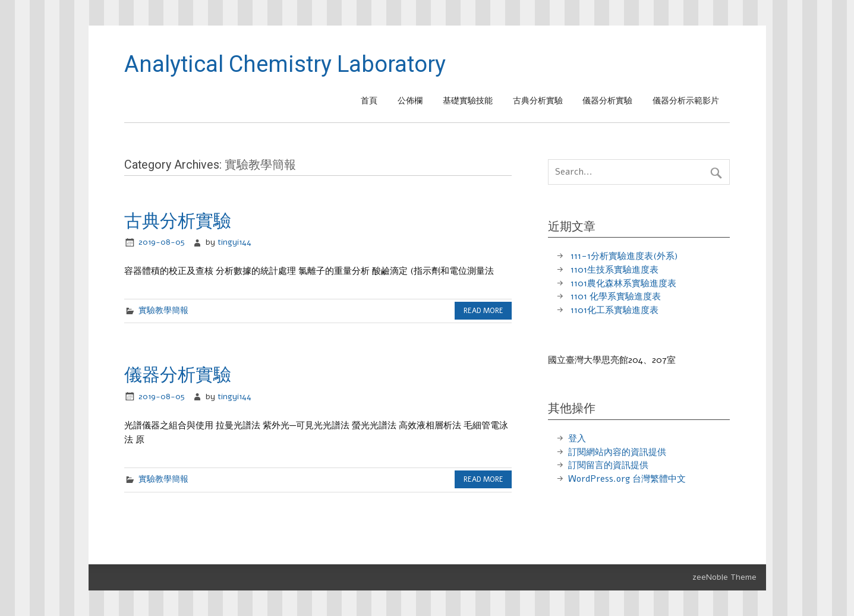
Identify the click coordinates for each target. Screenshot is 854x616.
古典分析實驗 (538, 101)
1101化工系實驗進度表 (614, 310)
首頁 (369, 101)
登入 (577, 438)
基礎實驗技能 (468, 101)
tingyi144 (234, 242)
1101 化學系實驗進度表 (616, 296)
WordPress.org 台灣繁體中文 (627, 479)
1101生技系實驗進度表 (614, 270)
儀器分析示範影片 (686, 101)
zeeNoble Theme (724, 577)
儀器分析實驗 (607, 101)
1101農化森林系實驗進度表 (623, 283)
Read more (483, 311)
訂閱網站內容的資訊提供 (617, 452)
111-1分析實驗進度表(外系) (624, 256)
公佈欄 (410, 101)
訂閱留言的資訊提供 (608, 465)
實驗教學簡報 (163, 310)
